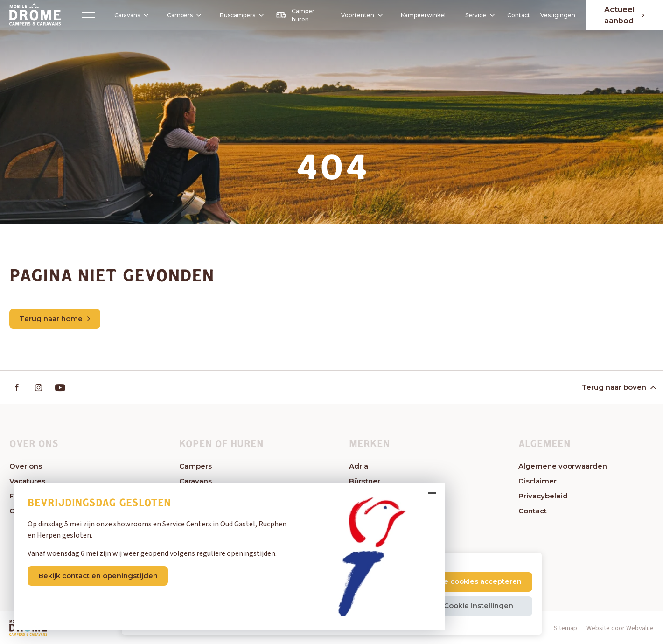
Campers (181, 15)
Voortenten (358, 15)
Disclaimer (537, 481)
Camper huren (295, 15)
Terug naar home (55, 318)
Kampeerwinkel (423, 15)
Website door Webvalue (620, 628)
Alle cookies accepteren (478, 581)
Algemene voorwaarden (563, 466)
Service (479, 15)
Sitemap (565, 628)
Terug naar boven (618, 387)
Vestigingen (558, 15)
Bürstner (365, 481)
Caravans (128, 15)
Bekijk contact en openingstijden (98, 576)
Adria (359, 466)
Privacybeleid (543, 496)
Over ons (26, 466)
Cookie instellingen (478, 605)
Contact (519, 15)
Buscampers (241, 15)
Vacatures (27, 481)
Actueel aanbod (624, 15)
